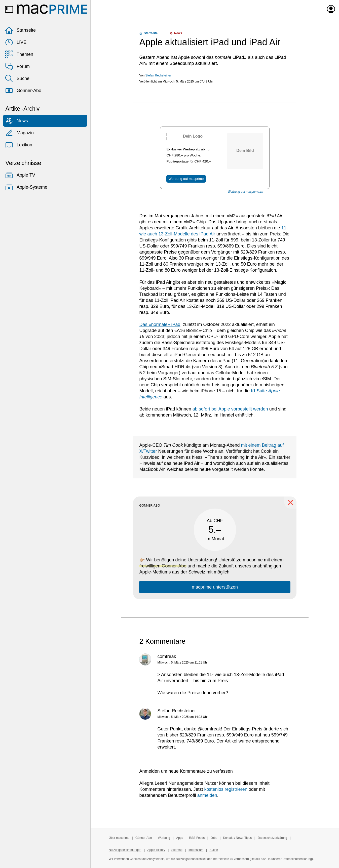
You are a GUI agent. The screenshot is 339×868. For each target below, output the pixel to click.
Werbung (164, 838)
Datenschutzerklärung (272, 838)
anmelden (207, 795)
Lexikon (19, 145)
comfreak (167, 656)
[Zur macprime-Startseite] (52, 9)
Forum (17, 66)
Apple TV (20, 175)
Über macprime (119, 838)
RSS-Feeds (197, 838)
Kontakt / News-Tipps (238, 838)
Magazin (19, 133)
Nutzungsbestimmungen (125, 850)
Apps (180, 838)
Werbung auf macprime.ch (246, 192)
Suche (17, 78)
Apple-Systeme (26, 187)
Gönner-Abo (23, 91)
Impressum (196, 850)
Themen (19, 54)
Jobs (214, 838)
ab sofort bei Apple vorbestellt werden (230, 409)
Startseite (20, 30)
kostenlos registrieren (226, 789)
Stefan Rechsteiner (158, 75)
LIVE (16, 42)
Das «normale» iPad (160, 324)
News (16, 121)
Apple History (156, 850)
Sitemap (177, 850)
